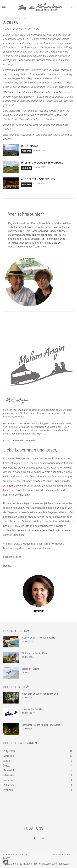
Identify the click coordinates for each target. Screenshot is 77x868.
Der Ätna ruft (31, 146)
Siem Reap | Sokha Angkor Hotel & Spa (41, 725)
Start (5, 18)
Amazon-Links (11, 486)
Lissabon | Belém (30, 669)
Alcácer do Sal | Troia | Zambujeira (39, 638)
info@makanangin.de (24, 440)
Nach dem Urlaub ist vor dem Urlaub (40, 694)
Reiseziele (14, 18)
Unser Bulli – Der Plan (33, 709)
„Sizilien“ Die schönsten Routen (36, 119)
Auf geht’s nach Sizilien (38, 179)
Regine (38, 611)
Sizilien (26, 151)
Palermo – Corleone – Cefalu (42, 163)
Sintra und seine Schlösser (35, 653)
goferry (49, 92)
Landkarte (15, 111)
